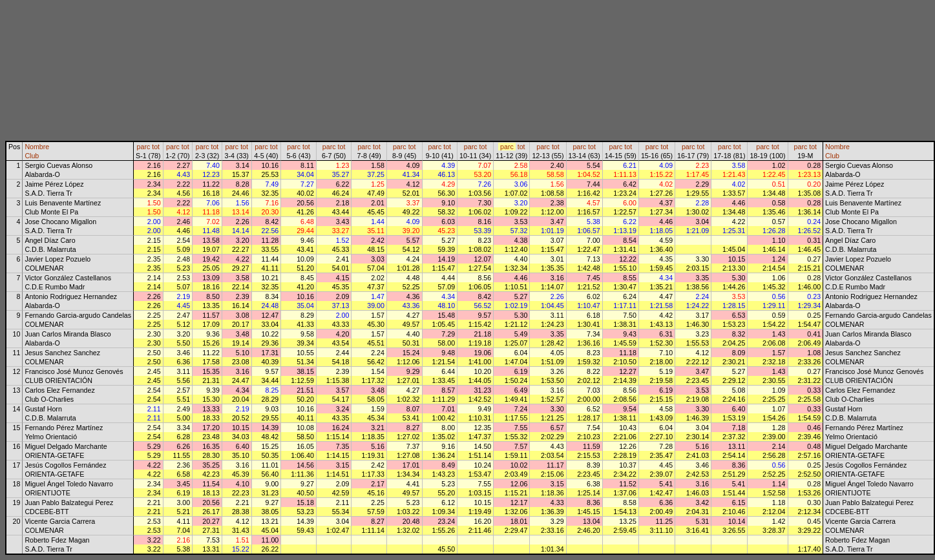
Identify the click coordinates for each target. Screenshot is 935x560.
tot (156, 147)
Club (32, 156)
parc (144, 147)
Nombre (37, 147)
